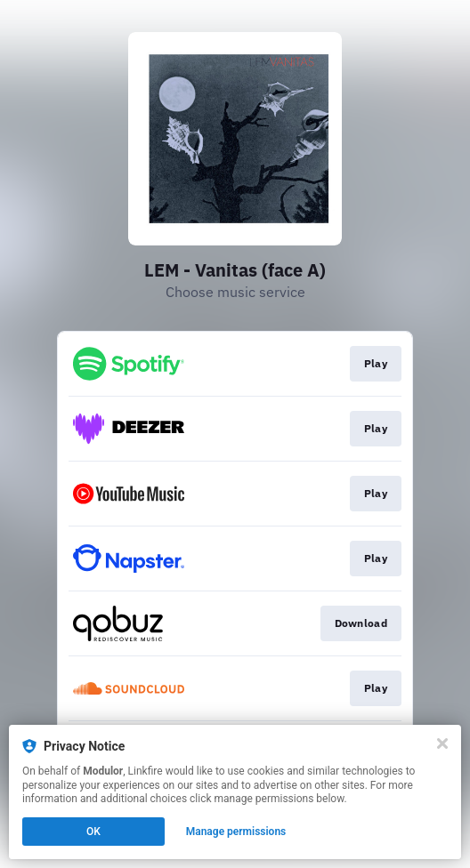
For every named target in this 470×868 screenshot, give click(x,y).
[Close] (442, 743)
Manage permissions (236, 832)
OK (93, 832)
